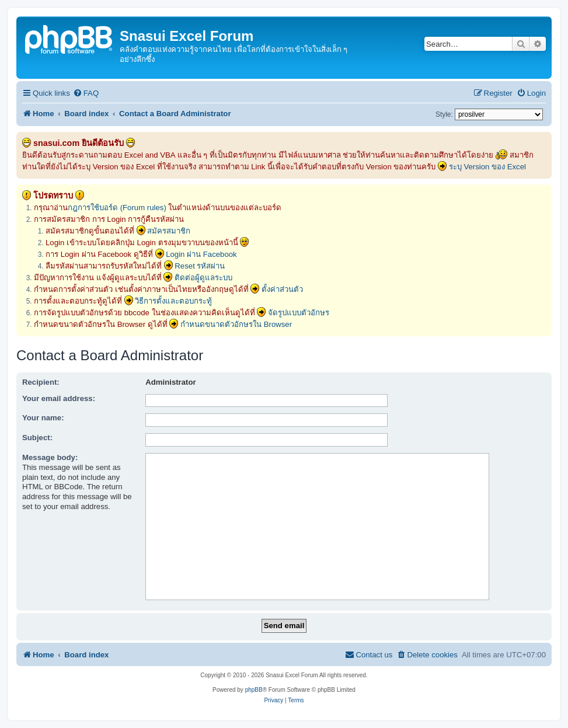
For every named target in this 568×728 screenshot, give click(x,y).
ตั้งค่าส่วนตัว (282, 289)
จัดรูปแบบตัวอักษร (299, 313)
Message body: (50, 457)
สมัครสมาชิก (169, 231)
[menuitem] (86, 93)
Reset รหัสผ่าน (200, 266)
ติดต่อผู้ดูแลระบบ (203, 278)
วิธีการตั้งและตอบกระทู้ (173, 301)
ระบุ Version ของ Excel (487, 167)
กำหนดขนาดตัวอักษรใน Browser (236, 324)
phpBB (254, 690)
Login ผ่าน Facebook (201, 254)
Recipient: (41, 382)
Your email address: (59, 398)
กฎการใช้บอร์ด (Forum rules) (117, 208)
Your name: (43, 418)
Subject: (37, 438)
